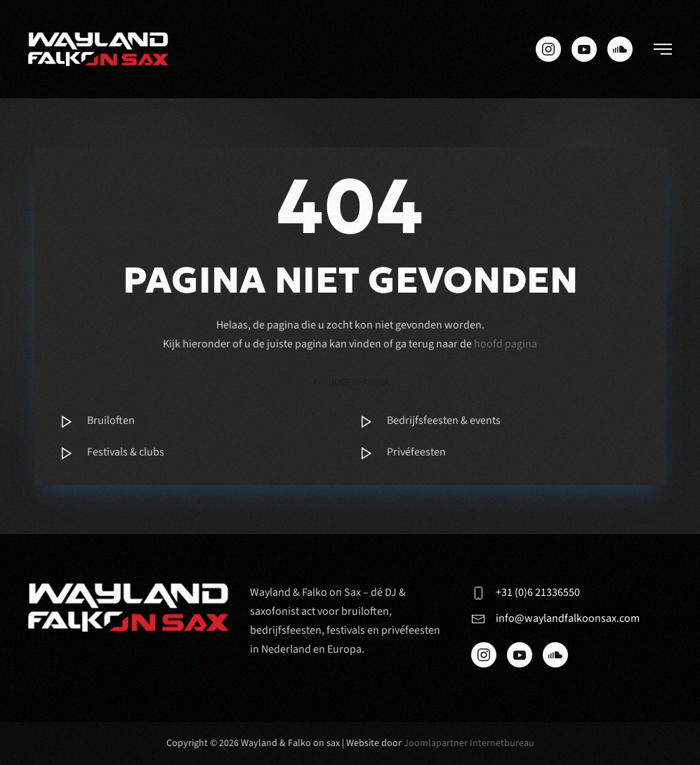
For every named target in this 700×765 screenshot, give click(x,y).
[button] (663, 49)
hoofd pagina (506, 344)
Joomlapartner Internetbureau (469, 743)
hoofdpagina (350, 383)
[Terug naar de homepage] (98, 49)
